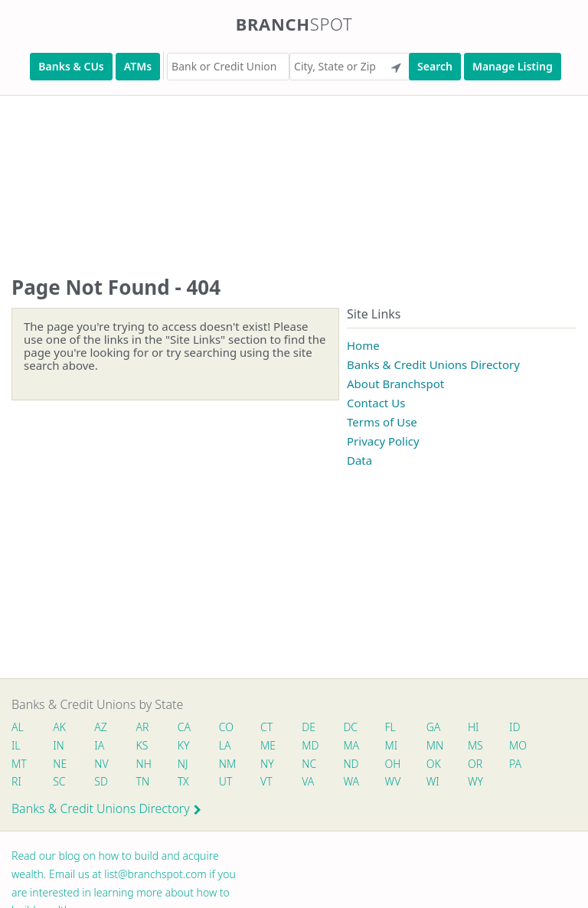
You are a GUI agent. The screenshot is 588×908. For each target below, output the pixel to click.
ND (351, 764)
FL (390, 727)
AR (143, 727)
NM (227, 764)
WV (393, 781)
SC (59, 781)
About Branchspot (395, 384)
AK (59, 727)
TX (183, 781)
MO (517, 745)
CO (226, 727)
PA (515, 764)
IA (99, 745)
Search (435, 66)
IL (16, 745)
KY (184, 745)
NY (267, 764)
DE (309, 727)
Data (359, 460)
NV (101, 764)
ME (268, 745)
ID (514, 727)
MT (19, 764)
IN (59, 745)
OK (434, 764)
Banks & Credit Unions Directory (433, 364)
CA (184, 727)
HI (473, 727)
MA (351, 745)
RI (16, 781)
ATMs (138, 66)
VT (266, 781)
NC (309, 764)
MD (309, 745)
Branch (294, 24)
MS (475, 745)
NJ (183, 764)
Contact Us (376, 403)
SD (101, 781)
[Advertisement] (294, 170)
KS (142, 745)
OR (475, 764)
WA (351, 781)
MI (392, 745)
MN (434, 745)
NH (144, 764)
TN (143, 781)
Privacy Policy (383, 441)
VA (308, 781)
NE (60, 764)
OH (393, 764)
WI (433, 781)
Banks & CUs (71, 66)
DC (350, 727)
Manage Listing (513, 66)
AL (18, 727)
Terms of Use (382, 422)
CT (266, 727)
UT (226, 781)
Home (363, 345)
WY (475, 781)
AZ (101, 727)
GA (434, 727)
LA (225, 745)
